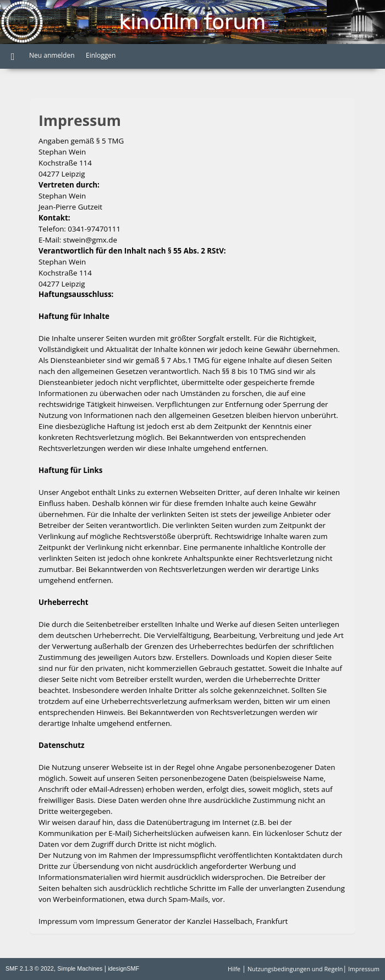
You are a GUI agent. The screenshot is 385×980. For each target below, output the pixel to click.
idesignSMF (123, 968)
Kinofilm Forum (193, 22)
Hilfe (234, 969)
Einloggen (101, 55)
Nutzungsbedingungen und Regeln (295, 969)
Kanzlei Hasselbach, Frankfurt (237, 921)
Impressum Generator (134, 921)
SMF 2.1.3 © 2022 (30, 968)
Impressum (364, 969)
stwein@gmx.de (90, 240)
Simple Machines (80, 968)
